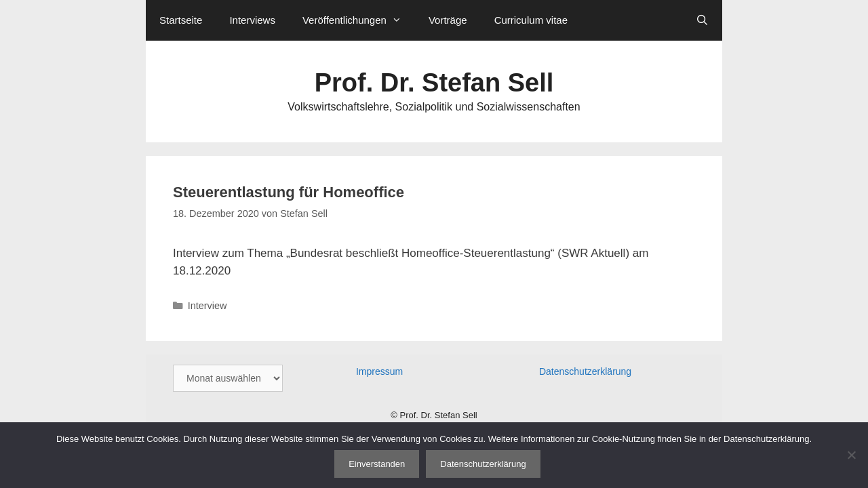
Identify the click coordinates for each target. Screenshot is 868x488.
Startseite (181, 20)
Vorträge (448, 20)
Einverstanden (377, 464)
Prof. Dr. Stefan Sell (434, 83)
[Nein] (851, 455)
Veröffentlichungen (359, 20)
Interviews (252, 20)
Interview (208, 306)
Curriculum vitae (531, 20)
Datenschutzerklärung (585, 371)
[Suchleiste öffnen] (702, 20)
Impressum (379, 371)
